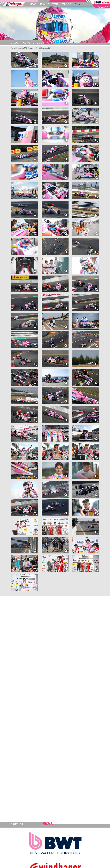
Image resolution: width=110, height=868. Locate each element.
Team (55, 4)
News (33, 4)
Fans (77, 4)
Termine (44, 4)
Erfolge (66, 4)
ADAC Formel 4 (29, 48)
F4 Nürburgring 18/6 (44, 48)
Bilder (19, 48)
